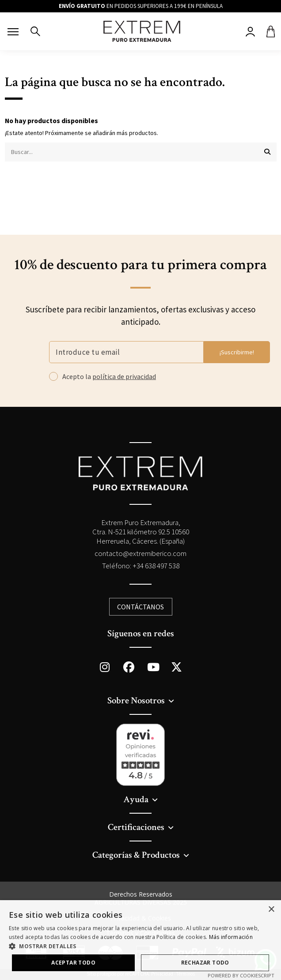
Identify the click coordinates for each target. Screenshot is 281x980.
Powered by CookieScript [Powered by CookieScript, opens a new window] (241, 975)
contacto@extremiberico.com (140, 553)
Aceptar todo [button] (73, 963)
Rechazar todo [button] (205, 963)
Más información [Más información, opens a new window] (231, 937)
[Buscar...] (267, 152)
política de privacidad (124, 376)
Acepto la (109, 377)
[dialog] (140, 940)
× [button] (271, 910)
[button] (140, 946)
